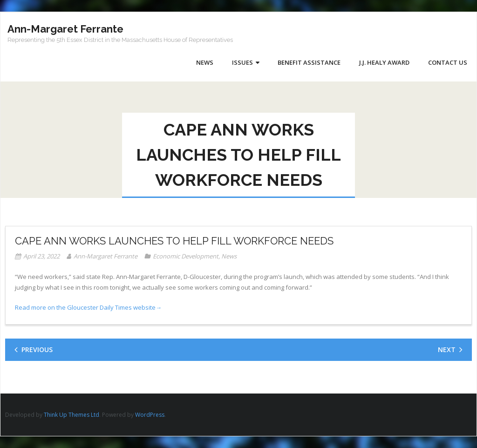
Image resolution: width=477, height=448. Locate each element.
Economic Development (186, 256)
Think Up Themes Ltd (72, 415)
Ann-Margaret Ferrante (106, 256)
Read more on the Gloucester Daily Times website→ (88, 307)
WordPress (150, 415)
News (229, 256)
